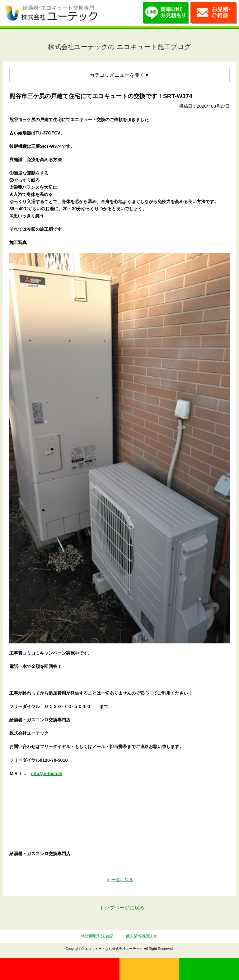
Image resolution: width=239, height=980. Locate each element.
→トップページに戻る (119, 908)
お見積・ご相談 (214, 15)
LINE (209, 969)
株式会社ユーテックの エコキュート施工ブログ (119, 47)
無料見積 (149, 969)
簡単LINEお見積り (166, 15)
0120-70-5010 (60, 969)
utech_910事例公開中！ (109, 13)
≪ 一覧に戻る (119, 880)
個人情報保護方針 (142, 936)
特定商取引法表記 (97, 936)
